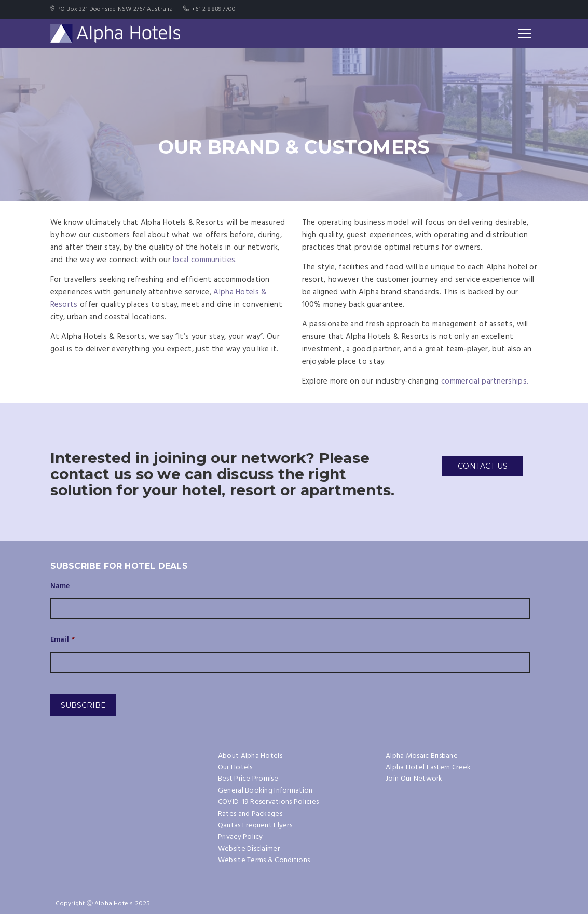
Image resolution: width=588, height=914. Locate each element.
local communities (204, 260)
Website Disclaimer (249, 849)
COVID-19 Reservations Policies (268, 802)
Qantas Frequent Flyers (255, 826)
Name (60, 586)
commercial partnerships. (485, 381)
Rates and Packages (250, 814)
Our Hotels (235, 767)
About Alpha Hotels (250, 756)
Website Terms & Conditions (264, 860)
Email (63, 640)
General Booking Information (265, 791)
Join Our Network (414, 779)
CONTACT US (483, 466)
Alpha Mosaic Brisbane (422, 756)
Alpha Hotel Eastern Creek (428, 767)
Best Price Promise (248, 779)
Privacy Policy (241, 837)
